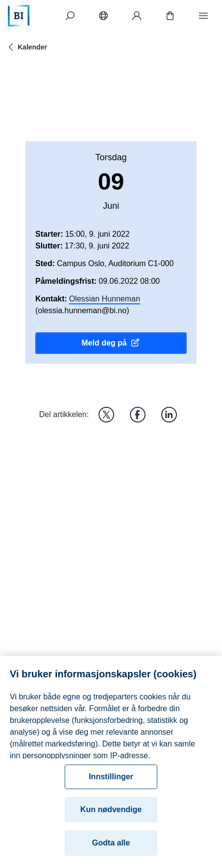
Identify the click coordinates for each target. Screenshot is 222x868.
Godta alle (111, 846)
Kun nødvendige (111, 813)
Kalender (26, 47)
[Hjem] (19, 16)
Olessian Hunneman (105, 299)
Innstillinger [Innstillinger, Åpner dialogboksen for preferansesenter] (111, 780)
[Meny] (203, 16)
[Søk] (70, 16)
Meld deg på (111, 343)
